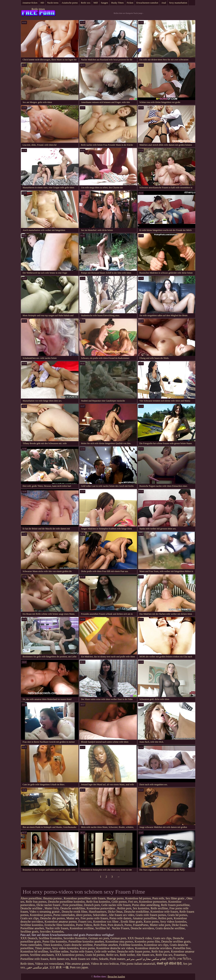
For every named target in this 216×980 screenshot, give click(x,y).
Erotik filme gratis (131, 922)
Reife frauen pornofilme (175, 905)
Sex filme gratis (175, 898)
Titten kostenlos (52, 945)
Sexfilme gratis (29, 932)
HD (42, 3)
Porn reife (158, 898)
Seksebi (104, 959)
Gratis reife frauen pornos (151, 915)
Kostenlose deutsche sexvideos (153, 948)
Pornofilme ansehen (32, 928)
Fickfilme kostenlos (131, 945)
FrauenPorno (141, 925)
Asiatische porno (70, 3)
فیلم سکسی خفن (37, 967)
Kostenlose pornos (41, 915)
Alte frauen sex (145, 955)
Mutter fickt (52, 908)
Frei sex (133, 902)
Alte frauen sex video (121, 915)
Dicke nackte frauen (49, 905)
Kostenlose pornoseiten (153, 902)
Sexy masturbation (178, 3)
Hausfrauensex (98, 912)
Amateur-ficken (30, 3)
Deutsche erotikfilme (73, 908)
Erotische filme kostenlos (60, 925)
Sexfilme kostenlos (32, 925)
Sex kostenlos (141, 908)
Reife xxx (86, 3)
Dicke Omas (115, 912)
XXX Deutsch (29, 938)
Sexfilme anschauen (42, 955)
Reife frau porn (161, 951)
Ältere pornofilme (31, 898)
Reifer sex (112, 955)
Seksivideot (100, 915)
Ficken (130, 3)
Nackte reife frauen (57, 928)
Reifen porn (124, 908)
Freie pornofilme (72, 905)
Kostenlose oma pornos (119, 942)
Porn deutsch (115, 925)
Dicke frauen (180, 925)
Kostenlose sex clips (156, 945)
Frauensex (180, 955)
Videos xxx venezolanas (49, 964)
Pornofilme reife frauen (34, 959)
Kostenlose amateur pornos (61, 922)
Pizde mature (117, 959)
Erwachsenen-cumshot (147, 3)
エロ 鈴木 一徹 (59, 967)
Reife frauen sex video (84, 959)
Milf (96, 3)
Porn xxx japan (79, 967)
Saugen (104, 3)
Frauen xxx (85, 922)
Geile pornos (119, 902)
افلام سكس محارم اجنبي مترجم (146, 959)
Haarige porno (115, 898)
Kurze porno (151, 922)
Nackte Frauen (120, 928)
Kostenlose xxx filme (106, 922)
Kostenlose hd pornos (138, 898)
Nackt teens (53, 3)
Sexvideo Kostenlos (52, 932)
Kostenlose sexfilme (82, 928)
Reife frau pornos (36, 902)
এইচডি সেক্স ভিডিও (179, 959)
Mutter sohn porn (160, 925)
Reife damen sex (60, 959)
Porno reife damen (120, 918)
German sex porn (99, 938)
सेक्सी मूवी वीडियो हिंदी (169, 964)
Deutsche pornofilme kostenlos (66, 902)
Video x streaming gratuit (45, 912)
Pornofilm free (182, 948)
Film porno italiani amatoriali (138, 964)
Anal (164, 3)
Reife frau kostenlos (98, 902)
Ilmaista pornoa (53, 898)
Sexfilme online (59, 951)
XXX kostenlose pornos (69, 955)
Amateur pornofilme (145, 918)
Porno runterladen (64, 915)
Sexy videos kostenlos (173, 922)
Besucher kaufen (116, 977)
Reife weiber (127, 955)
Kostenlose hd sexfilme (34, 951)
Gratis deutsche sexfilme (170, 928)
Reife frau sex (164, 955)
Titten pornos (43, 948)
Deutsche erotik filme (75, 912)
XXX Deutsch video (140, 938)
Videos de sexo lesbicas (105, 964)
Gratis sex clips (30, 918)
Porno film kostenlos (55, 942)
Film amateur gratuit (77, 964)
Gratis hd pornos (177, 915)
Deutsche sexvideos (142, 928)
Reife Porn (100, 925)
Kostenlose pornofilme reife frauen (85, 898)
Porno (128, 925)
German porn (118, 938)
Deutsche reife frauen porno (133, 951)
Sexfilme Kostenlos (50, 938)
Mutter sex (73, 918)
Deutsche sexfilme (32, 908)
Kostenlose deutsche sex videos (115, 948)
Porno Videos (84, 925)
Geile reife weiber (105, 951)
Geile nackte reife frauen (116, 905)
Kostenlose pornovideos (101, 908)
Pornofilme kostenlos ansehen (86, 942)
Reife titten (38, 9)
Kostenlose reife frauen (164, 912)
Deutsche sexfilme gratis (176, 942)
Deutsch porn (92, 905)
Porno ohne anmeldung (146, 905)
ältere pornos (84, 915)
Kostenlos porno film (147, 942)
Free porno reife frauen (94, 918)
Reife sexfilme (159, 908)
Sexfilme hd (103, 928)
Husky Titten (117, 3)
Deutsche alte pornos (52, 918)
